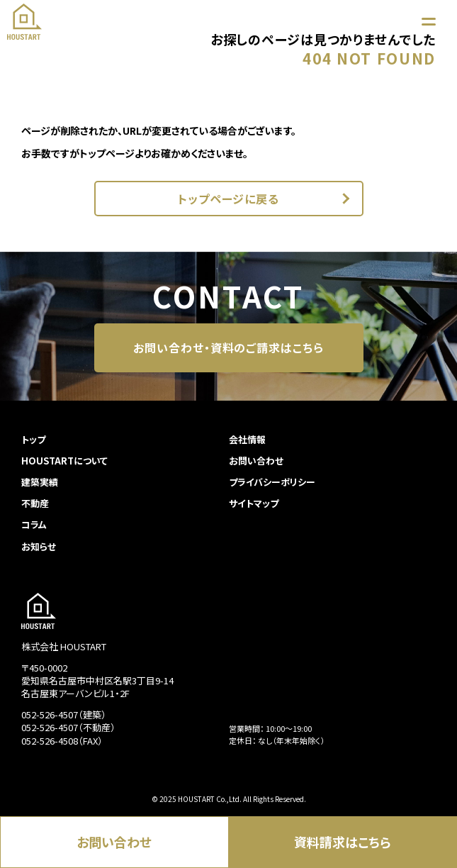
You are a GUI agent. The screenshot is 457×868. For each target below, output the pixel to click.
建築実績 (40, 482)
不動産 (35, 503)
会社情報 (247, 439)
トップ (33, 439)
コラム (34, 524)
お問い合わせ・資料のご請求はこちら (228, 347)
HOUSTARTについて (64, 461)
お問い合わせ (114, 842)
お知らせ (39, 546)
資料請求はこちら (343, 842)
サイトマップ (254, 503)
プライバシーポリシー (272, 482)
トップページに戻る (229, 199)
